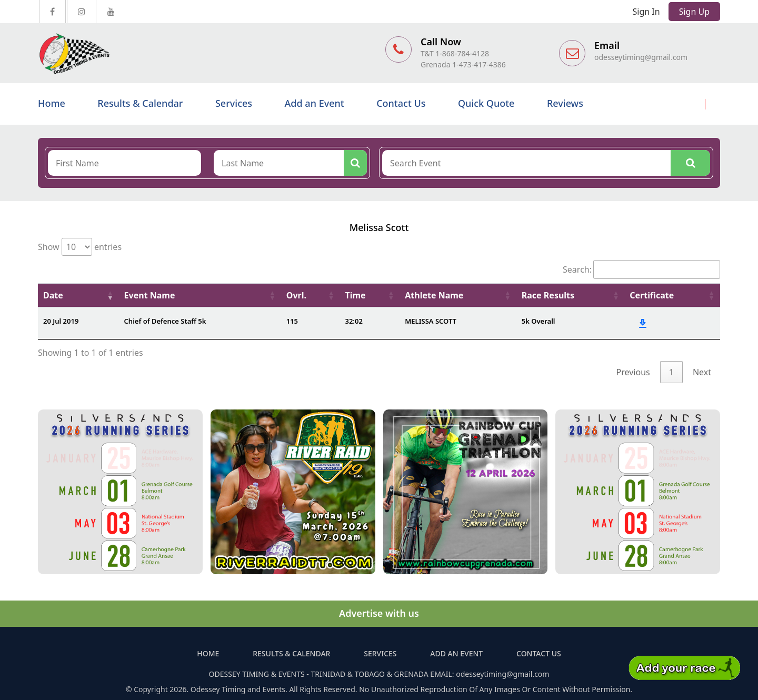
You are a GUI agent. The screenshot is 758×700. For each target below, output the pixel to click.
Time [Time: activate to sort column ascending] (356, 295)
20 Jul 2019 (61, 321)
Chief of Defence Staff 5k (165, 321)
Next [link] (702, 372)
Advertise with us (379, 613)
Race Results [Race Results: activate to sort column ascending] (548, 295)
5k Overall (538, 321)
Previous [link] (633, 372)
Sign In (646, 12)
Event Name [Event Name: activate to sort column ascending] (150, 295)
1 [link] (671, 372)
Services (234, 103)
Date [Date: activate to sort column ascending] (53, 295)
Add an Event (315, 103)
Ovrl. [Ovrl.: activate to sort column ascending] (296, 295)
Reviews (565, 103)
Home (52, 103)
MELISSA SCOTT (431, 321)
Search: (641, 269)
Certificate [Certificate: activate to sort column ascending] (652, 295)
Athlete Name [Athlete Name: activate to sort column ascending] (434, 295)
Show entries (80, 247)
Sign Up (694, 12)
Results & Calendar (140, 103)
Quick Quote (486, 103)
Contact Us (401, 103)
